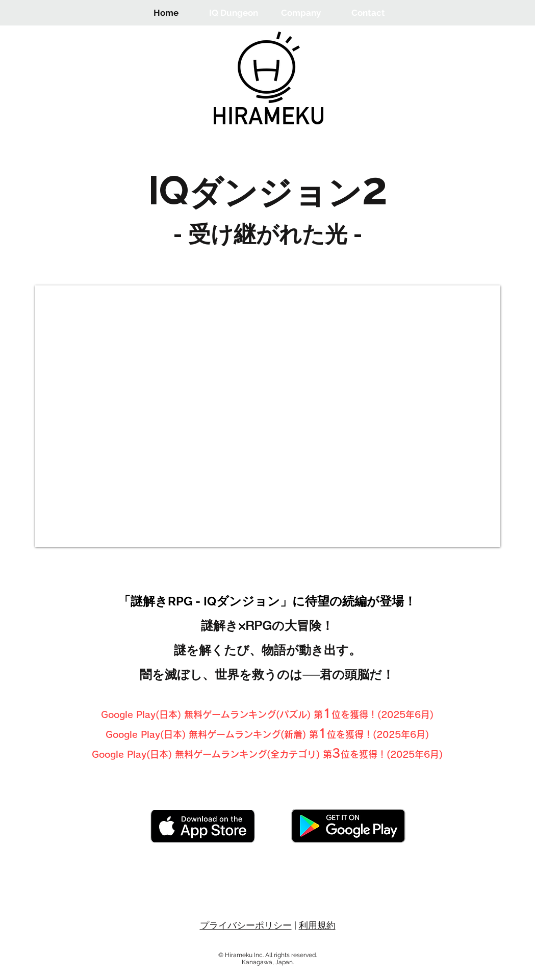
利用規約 (317, 925)
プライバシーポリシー (246, 925)
